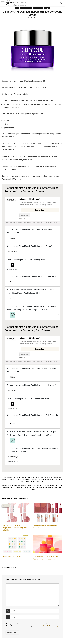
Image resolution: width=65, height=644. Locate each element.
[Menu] (3, 3)
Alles (17, 8)
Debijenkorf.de (13, 461)
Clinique (47, 8)
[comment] (32, 595)
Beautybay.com (12, 270)
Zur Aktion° (40, 210)
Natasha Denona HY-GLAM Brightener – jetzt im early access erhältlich (16, 528)
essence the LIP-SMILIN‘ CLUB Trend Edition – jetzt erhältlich (46, 558)
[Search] (61, 3)
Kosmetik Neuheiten (26, 8)
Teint (41, 8)
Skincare (36, 8)
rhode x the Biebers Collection (15, 557)
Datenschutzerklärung (49, 626)
